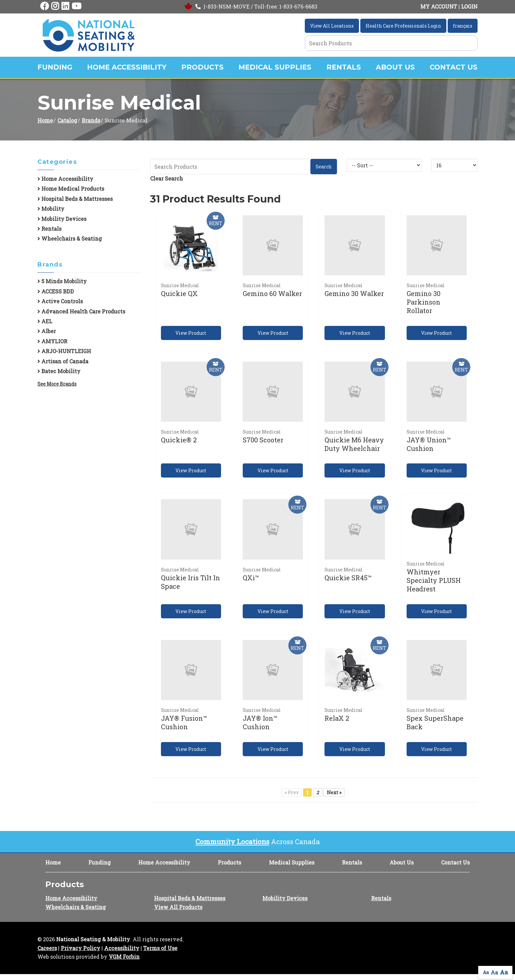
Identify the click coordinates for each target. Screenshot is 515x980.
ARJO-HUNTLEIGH (64, 351)
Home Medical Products (71, 189)
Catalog (67, 120)
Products (202, 67)
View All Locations (332, 26)
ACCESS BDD (56, 291)
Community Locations (232, 842)
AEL (45, 321)
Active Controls (60, 301)
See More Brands (57, 384)
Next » (334, 792)
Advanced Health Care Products (81, 311)
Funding (55, 67)
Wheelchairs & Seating (70, 238)
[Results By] (454, 165)
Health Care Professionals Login (403, 26)
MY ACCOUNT (439, 6)
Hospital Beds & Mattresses (75, 199)
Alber (47, 331)
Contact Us (454, 67)
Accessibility (122, 948)
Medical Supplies (275, 67)
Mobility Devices (62, 219)
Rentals (344, 67)
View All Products (178, 907)
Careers (47, 948)
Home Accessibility (127, 67)
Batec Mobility (59, 371)
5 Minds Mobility (62, 281)
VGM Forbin (124, 957)
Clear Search (167, 178)
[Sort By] (384, 165)
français (463, 26)
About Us (395, 67)
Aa (486, 972)
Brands (91, 120)
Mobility (51, 209)
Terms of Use (160, 948)
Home (45, 120)
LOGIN (469, 6)
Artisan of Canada (63, 361)
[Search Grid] (391, 43)
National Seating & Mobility (93, 939)
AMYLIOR (52, 341)
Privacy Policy (80, 948)
